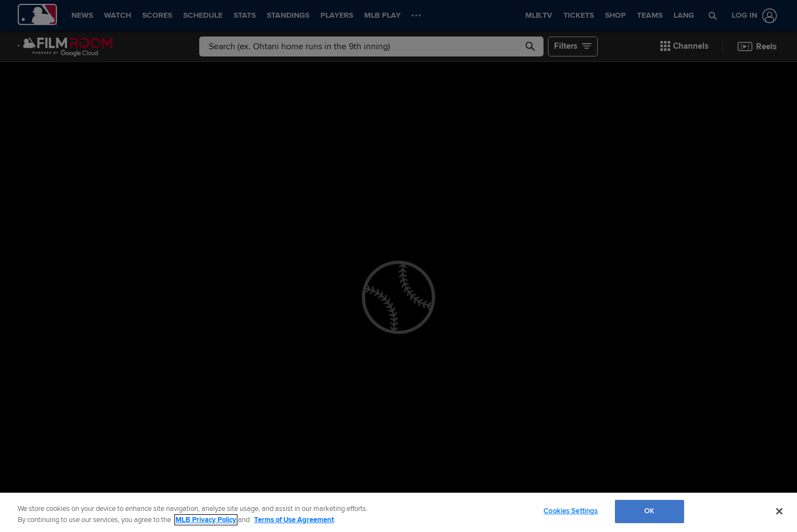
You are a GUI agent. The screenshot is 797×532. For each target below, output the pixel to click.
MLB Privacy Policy (206, 520)
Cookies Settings (571, 511)
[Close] (779, 511)
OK (649, 511)
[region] (398, 512)
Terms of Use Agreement (294, 520)
